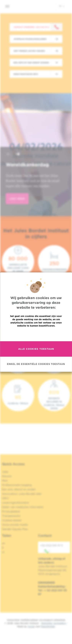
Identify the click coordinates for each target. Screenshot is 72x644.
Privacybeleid (11, 511)
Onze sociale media (15, 525)
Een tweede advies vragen (29, 51)
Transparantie (11, 516)
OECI (5, 498)
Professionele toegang (17, 485)
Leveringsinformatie (15, 503)
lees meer (17, 199)
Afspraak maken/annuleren (30, 39)
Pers (5, 481)
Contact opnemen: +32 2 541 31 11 (31, 27)
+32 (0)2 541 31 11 (51, 548)
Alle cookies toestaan (36, 349)
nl (62, 6)
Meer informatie (36, 334)
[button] (8, 155)
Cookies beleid (12, 520)
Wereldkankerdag (27, 165)
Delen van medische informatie (23, 507)
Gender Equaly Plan (15, 529)
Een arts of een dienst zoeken (31, 63)
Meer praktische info (26, 74)
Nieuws (7, 476)
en (4, 543)
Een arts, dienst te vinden (19, 489)
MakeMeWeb (48, 626)
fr (3, 548)
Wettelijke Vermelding (54, 623)
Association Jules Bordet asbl (22, 494)
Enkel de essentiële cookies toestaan (36, 364)
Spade (31, 626)
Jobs (5, 472)
